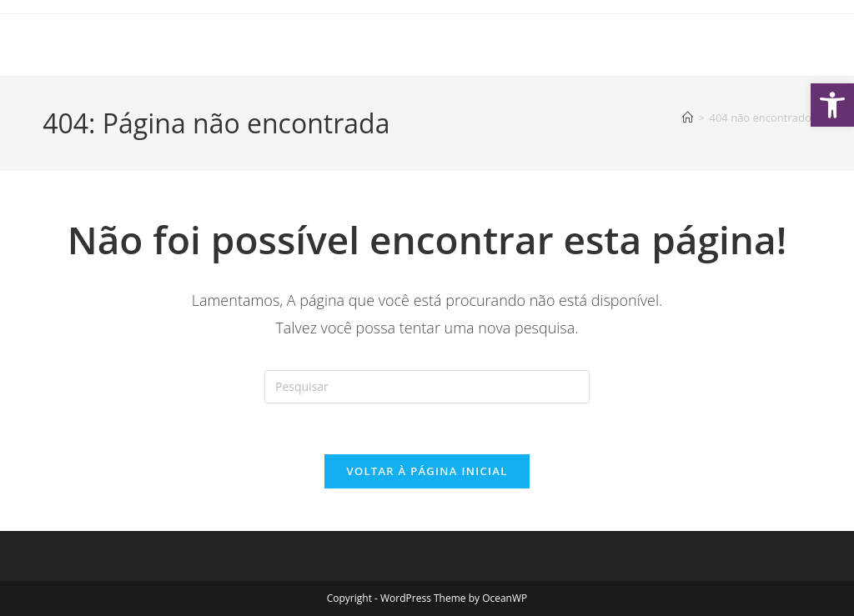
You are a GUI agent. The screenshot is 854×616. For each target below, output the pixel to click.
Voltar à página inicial (427, 471)
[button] (832, 105)
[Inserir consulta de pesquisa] (427, 387)
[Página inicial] (688, 118)
